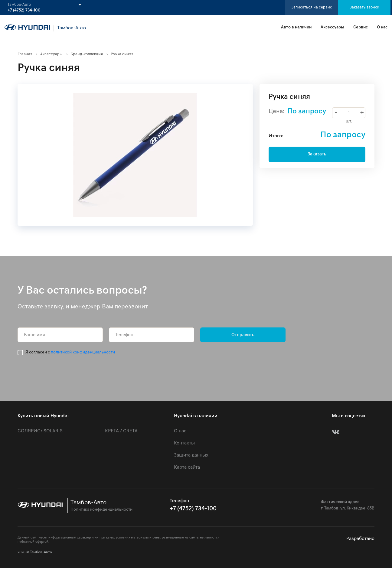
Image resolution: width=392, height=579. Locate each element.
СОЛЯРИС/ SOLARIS (40, 431)
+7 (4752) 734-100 (24, 11)
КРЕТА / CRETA (121, 431)
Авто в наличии (296, 27)
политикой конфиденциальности (83, 352)
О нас (382, 27)
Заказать (317, 154)
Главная (25, 54)
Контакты (184, 443)
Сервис (361, 27)
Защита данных (191, 455)
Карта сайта (187, 467)
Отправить (243, 335)
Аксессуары (332, 27)
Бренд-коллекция (87, 54)
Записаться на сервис (312, 7)
